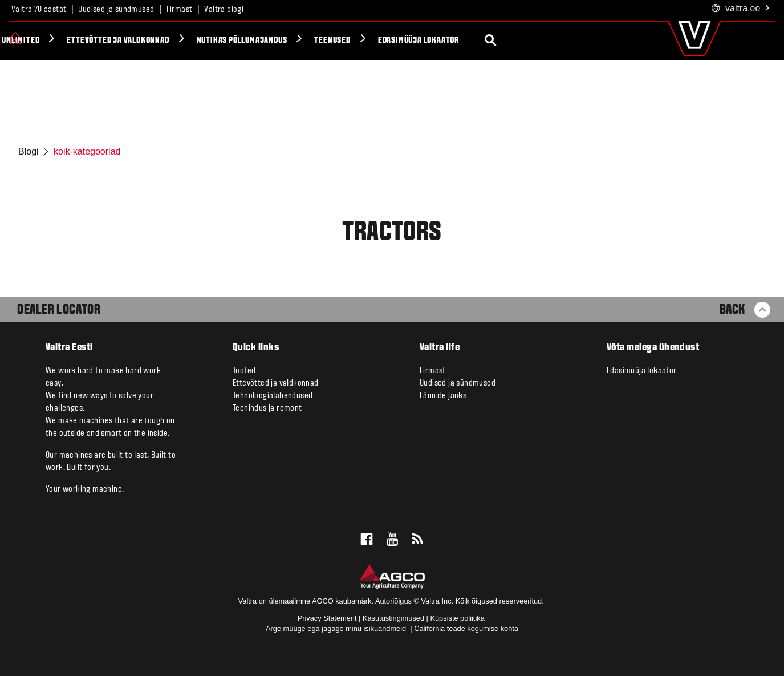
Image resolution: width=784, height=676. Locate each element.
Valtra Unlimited (119, 41)
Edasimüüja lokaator (530, 41)
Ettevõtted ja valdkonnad (229, 41)
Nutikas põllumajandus (353, 41)
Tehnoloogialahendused (273, 396)
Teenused (444, 41)
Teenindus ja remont (267, 408)
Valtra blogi (224, 10)
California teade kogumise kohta (466, 628)
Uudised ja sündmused (116, 10)
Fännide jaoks (443, 396)
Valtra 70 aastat (39, 10)
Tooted (45, 41)
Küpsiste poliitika (457, 618)
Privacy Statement (327, 618)
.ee (741, 9)
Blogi (29, 151)
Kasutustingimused (393, 618)
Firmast (180, 10)
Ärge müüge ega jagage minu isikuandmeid (337, 628)
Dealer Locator (59, 310)
